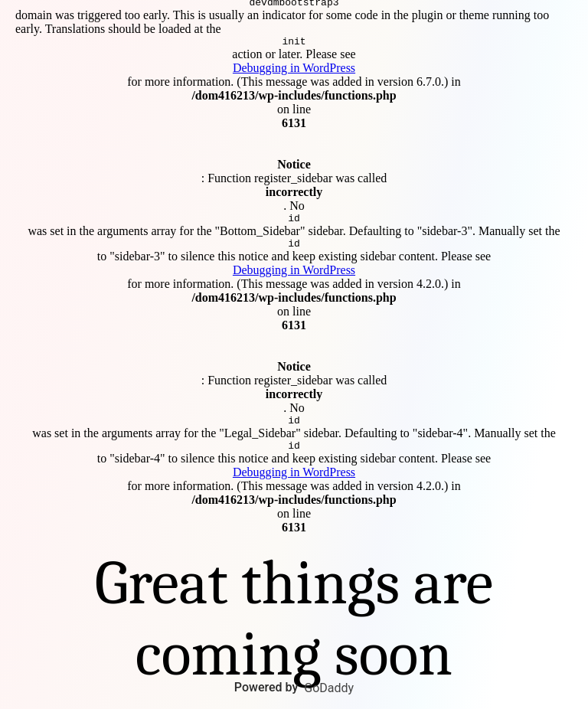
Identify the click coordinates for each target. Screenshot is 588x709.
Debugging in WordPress (294, 65)
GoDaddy (329, 688)
